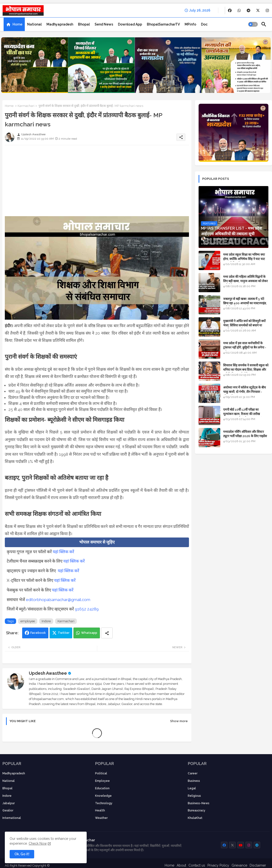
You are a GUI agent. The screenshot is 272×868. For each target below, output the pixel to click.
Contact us (197, 865)
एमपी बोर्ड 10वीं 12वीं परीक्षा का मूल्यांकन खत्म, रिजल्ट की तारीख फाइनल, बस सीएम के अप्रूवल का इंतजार (246, 414)
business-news (199, 803)
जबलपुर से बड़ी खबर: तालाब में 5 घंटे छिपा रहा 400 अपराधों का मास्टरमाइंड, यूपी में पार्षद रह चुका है (245, 303)
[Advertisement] (97, 182)
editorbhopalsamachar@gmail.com (58, 600)
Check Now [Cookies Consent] (38, 843)
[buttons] (230, 10)
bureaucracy (197, 810)
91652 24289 (87, 609)
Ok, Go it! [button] (22, 854)
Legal (192, 788)
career (193, 773)
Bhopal (84, 24)
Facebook (38, 633)
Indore (46, 621)
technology (104, 803)
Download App (130, 24)
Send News (104, 24)
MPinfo (190, 24)
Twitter (64, 633)
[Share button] (107, 633)
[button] (253, 24)
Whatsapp (89, 633)
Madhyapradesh (60, 24)
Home (17, 24)
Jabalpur (9, 803)
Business (194, 781)
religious (194, 796)
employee (28, 621)
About (181, 865)
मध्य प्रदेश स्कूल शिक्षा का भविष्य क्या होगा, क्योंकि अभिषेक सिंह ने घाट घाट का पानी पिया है (244, 259)
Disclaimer (258, 865)
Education (102, 788)
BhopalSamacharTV (163, 24)
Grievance (239, 865)
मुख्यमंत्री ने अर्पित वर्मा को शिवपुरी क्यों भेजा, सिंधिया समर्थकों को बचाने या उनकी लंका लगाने (244, 325)
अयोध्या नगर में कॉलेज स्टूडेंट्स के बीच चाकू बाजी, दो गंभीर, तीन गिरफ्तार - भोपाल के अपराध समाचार (244, 392)
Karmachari (26, 106)
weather (101, 818)
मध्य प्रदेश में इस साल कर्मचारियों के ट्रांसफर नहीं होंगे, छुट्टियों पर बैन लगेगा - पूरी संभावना (245, 347)
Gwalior (8, 810)
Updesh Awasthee (48, 673)
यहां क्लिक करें (63, 552)
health (100, 810)
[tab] (14, 24)
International (12, 818)
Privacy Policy (218, 865)
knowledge (103, 796)
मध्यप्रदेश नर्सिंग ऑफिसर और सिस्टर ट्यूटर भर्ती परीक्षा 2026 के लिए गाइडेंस (245, 434)
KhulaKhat (195, 818)
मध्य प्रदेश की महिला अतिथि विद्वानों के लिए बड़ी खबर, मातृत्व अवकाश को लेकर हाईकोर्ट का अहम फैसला (245, 281)
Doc (204, 24)
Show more (179, 721)
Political (101, 773)
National (34, 24)
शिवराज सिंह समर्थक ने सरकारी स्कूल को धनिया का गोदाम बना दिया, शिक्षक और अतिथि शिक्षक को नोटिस (246, 370)
